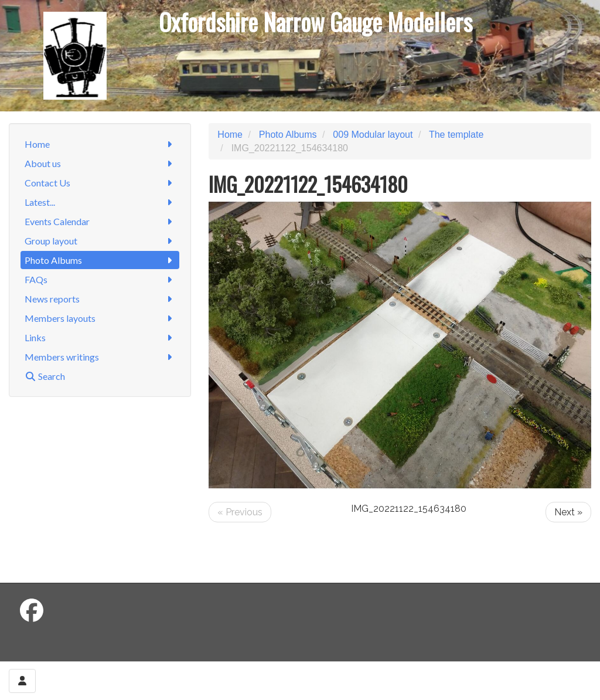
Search (45, 376)
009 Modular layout (373, 135)
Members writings (100, 357)
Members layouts (100, 318)
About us (100, 163)
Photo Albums (100, 260)
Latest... (100, 202)
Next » (568, 512)
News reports (100, 299)
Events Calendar (100, 221)
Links (100, 337)
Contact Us (100, 183)
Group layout (100, 241)
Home (100, 144)
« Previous (240, 512)
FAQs (100, 279)
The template (456, 135)
